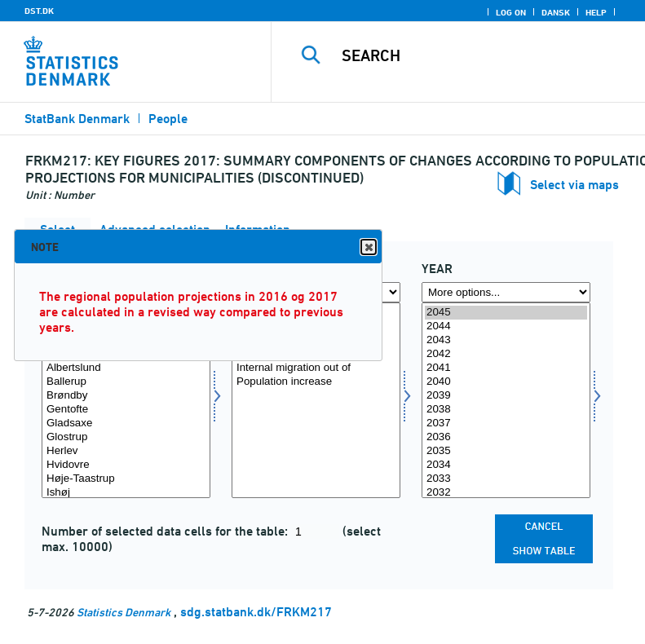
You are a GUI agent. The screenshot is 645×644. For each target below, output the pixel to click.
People (168, 119)
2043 (506, 340)
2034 (506, 465)
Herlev (126, 451)
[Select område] (126, 400)
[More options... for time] (506, 292)
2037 (506, 423)
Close (368, 247)
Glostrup (126, 437)
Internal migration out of (316, 368)
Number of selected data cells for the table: (166, 531)
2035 (506, 451)
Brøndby (126, 396)
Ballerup (126, 382)
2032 (506, 493)
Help (596, 12)
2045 (506, 313)
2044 (506, 326)
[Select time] (506, 400)
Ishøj (126, 493)
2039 (506, 396)
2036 (506, 437)
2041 (506, 368)
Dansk (556, 12)
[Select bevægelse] (316, 400)
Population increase (316, 382)
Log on (511, 12)
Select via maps (574, 185)
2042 (506, 354)
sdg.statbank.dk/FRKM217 (256, 612)
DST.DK (39, 11)
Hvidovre (126, 465)
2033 (506, 479)
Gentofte (126, 410)
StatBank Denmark (77, 119)
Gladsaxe (126, 423)
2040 (506, 382)
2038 (506, 410)
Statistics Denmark (124, 612)
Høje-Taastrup (126, 479)
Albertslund (126, 368)
